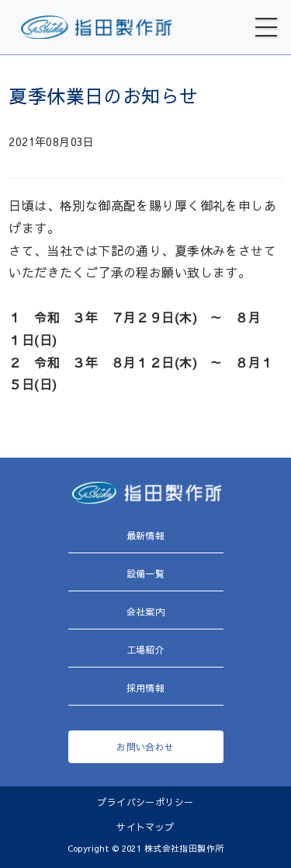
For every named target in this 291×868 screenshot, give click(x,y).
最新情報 (146, 535)
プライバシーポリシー (145, 802)
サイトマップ (145, 827)
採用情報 (146, 688)
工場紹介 (146, 650)
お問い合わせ (145, 747)
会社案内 (146, 612)
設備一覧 (146, 573)
